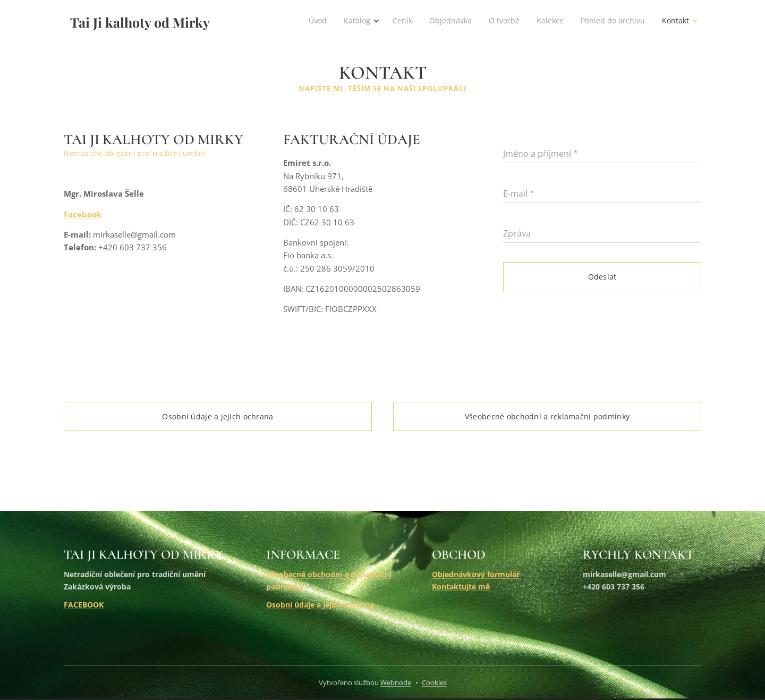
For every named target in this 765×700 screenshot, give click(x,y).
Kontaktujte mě (461, 587)
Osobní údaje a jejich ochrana (320, 605)
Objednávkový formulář (476, 574)
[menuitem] (568, 22)
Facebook (83, 214)
